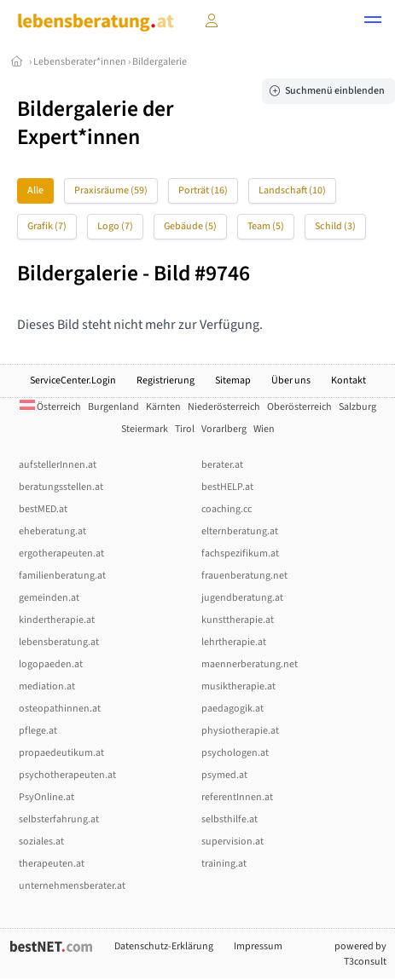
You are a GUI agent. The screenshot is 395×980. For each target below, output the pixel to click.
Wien (264, 429)
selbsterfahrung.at (59, 819)
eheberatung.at (52, 531)
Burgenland (113, 407)
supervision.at (232, 842)
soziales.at (41, 842)
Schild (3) (335, 226)
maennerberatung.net (250, 664)
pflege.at (38, 731)
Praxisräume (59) (111, 190)
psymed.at (224, 775)
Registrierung (166, 380)
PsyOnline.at (46, 797)
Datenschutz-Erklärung (164, 946)
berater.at (222, 465)
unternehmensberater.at (72, 886)
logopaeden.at (51, 664)
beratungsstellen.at (61, 487)
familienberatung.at (62, 576)
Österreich (50, 407)
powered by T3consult (360, 954)
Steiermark (145, 429)
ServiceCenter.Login (73, 380)
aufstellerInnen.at (58, 465)
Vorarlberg (224, 429)
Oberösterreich (299, 407)
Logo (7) (115, 226)
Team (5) (266, 226)
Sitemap (233, 380)
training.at (224, 864)
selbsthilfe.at (229, 819)
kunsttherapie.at (238, 620)
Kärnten (163, 407)
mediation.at (47, 686)
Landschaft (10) (292, 190)
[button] (373, 22)
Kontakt (349, 380)
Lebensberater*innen (80, 62)
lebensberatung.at (59, 642)
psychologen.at (235, 753)
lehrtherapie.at (234, 642)
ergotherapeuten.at (61, 553)
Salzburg (357, 407)
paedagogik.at (232, 709)
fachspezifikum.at (240, 553)
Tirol (185, 429)
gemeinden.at (49, 598)
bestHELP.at (227, 487)
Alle (35, 190)
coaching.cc (227, 509)
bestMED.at (43, 509)
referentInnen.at (237, 797)
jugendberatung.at (242, 598)
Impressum (258, 946)
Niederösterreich (224, 407)
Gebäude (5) (190, 226)
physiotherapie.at (240, 731)
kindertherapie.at (57, 620)
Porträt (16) (203, 190)
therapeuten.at (52, 864)
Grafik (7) (47, 226)
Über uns (291, 380)
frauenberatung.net (244, 576)
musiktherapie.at (238, 686)
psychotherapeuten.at (67, 775)
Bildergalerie (160, 62)
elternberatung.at (240, 531)
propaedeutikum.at (61, 753)
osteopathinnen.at (60, 709)
